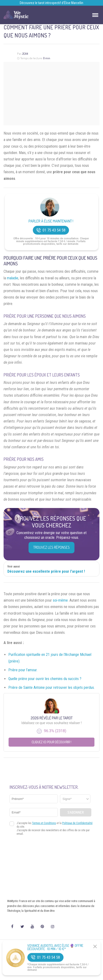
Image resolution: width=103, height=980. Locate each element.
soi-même (60, 600)
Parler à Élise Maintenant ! (51, 221)
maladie (13, 278)
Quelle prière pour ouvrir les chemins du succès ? (45, 679)
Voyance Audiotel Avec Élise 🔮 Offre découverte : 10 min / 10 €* (55, 947)
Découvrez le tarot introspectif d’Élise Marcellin (51, 3)
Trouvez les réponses (51, 547)
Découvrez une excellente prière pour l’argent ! (46, 571)
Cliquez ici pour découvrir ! (51, 742)
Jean (25, 54)
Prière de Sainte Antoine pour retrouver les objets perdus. (51, 687)
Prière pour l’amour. (23, 670)
